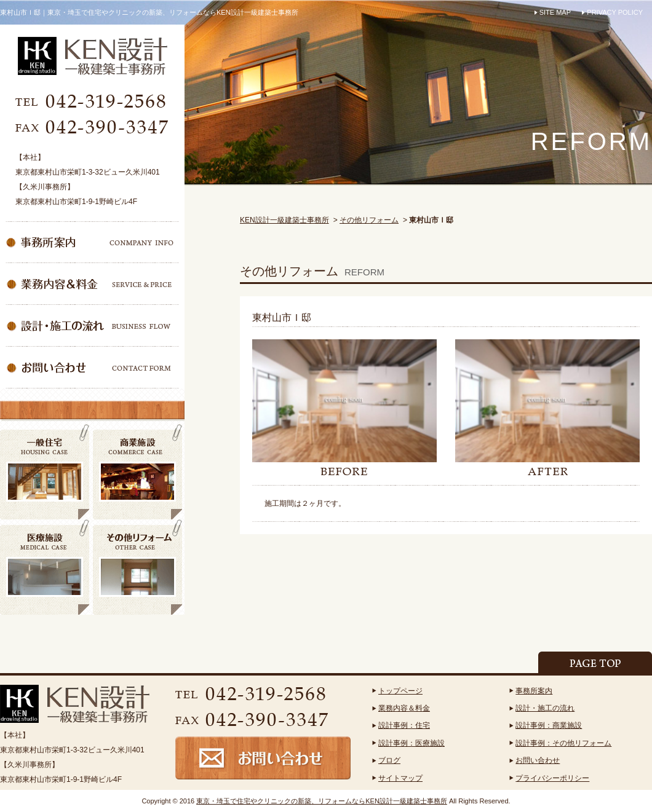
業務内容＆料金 (404, 708)
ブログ (389, 760)
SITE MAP (555, 12)
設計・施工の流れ (545, 708)
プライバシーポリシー (552, 778)
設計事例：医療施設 (411, 743)
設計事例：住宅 (404, 725)
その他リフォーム (369, 220)
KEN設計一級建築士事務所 (284, 220)
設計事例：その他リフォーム (563, 743)
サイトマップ (400, 778)
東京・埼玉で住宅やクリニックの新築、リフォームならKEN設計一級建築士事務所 (322, 801)
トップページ (400, 691)
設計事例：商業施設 (549, 725)
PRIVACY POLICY (615, 12)
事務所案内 (534, 691)
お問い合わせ (538, 760)
